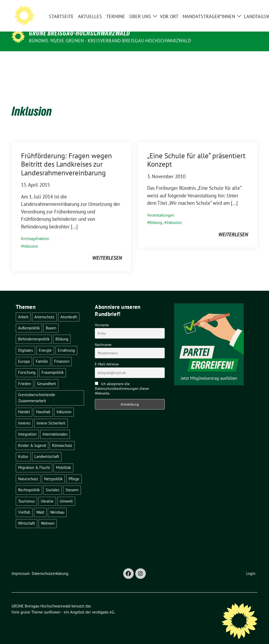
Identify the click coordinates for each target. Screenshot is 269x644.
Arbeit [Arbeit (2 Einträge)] (23, 309)
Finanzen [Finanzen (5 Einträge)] (62, 353)
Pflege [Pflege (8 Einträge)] (74, 471)
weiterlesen (107, 250)
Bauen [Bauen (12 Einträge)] (51, 320)
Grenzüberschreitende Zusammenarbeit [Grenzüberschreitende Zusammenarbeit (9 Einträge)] (37, 390)
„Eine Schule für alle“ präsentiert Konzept (196, 152)
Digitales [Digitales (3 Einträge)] (25, 342)
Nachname (103, 336)
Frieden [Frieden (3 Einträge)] (25, 375)
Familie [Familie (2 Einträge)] (42, 353)
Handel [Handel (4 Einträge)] (24, 404)
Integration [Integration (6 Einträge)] (27, 426)
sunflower (52, 604)
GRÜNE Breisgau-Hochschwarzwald (79, 33)
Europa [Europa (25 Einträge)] (24, 353)
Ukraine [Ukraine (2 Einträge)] (47, 493)
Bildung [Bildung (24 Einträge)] (62, 331)
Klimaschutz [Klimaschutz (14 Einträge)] (62, 437)
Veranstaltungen (161, 207)
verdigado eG (103, 604)
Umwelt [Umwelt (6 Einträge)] (66, 493)
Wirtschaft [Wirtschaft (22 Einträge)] (27, 515)
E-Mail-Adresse (107, 356)
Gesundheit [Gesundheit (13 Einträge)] (46, 375)
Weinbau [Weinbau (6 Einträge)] (57, 504)
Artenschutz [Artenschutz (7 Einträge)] (44, 309)
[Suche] (241, 11)
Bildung (156, 214)
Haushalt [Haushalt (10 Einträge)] (43, 404)
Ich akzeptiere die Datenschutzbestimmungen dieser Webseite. (122, 380)
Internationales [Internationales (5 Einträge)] (55, 426)
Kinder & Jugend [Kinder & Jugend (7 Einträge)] (32, 437)
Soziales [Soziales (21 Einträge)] (53, 482)
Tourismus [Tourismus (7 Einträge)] (26, 493)
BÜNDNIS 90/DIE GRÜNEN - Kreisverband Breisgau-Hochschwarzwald (110, 41)
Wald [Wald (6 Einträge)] (40, 504)
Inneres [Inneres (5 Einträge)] (24, 415)
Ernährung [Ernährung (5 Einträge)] (66, 342)
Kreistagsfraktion (35, 230)
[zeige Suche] (248, 11)
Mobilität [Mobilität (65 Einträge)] (63, 459)
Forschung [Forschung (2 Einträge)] (27, 364)
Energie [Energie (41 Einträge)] (45, 342)
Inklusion (31, 238)
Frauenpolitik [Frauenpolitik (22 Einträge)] (53, 364)
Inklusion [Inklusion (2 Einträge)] (64, 404)
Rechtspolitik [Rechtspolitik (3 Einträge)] (29, 482)
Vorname (102, 317)
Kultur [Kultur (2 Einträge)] (23, 448)
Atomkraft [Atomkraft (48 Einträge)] (69, 309)
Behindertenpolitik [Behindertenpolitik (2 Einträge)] (34, 331)
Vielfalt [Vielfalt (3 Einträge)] (24, 504)
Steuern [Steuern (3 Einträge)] (72, 482)
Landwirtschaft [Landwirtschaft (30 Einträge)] (47, 448)
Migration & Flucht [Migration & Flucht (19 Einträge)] (34, 459)
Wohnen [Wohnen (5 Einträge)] (48, 515)
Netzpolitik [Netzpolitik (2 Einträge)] (53, 471)
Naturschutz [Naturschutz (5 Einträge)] (28, 471)
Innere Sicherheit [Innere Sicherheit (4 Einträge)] (51, 415)
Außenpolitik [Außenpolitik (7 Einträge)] (29, 320)
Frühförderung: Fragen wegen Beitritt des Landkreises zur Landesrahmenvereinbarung (66, 156)
